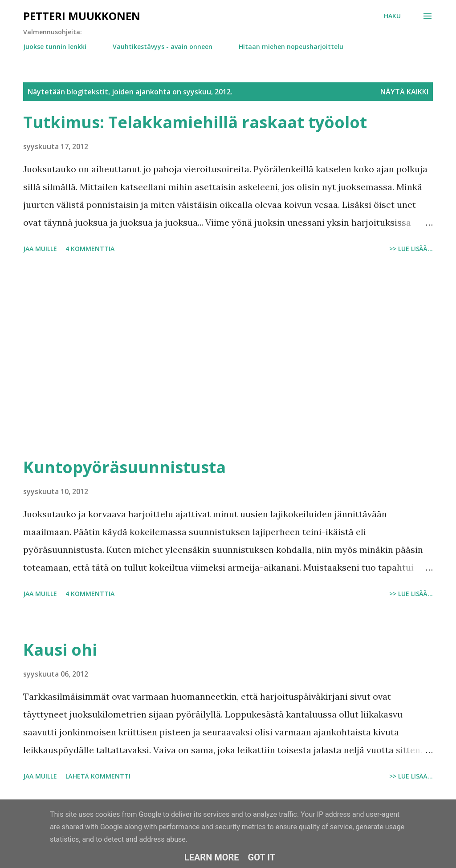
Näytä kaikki (404, 92)
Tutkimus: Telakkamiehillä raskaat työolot (195, 122)
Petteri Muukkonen (82, 16)
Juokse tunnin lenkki (55, 47)
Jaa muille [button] (40, 249)
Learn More (212, 857)
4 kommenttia (90, 249)
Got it (262, 857)
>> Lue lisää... (411, 249)
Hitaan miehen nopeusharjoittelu (291, 47)
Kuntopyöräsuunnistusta (124, 467)
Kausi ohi (60, 650)
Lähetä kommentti (98, 776)
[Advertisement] (228, 357)
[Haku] (392, 16)
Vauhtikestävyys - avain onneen (163, 47)
